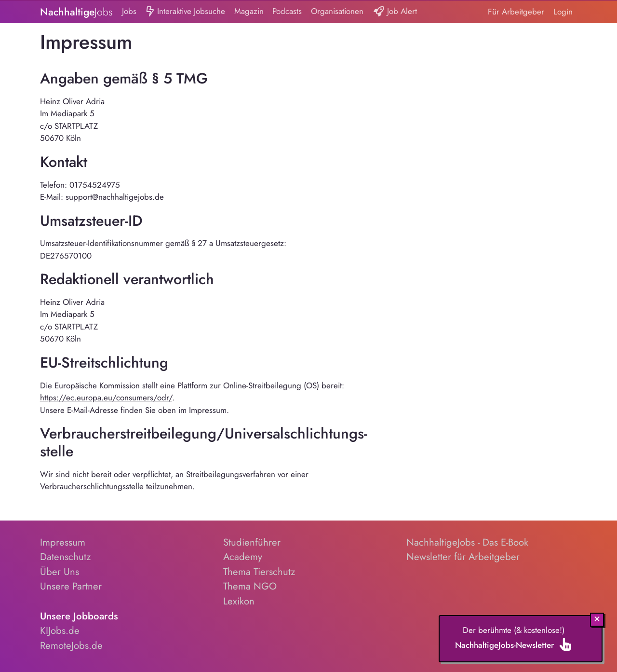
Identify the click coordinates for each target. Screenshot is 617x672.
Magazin (249, 11)
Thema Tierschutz (259, 572)
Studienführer (252, 542)
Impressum (63, 542)
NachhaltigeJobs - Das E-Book (467, 542)
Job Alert (395, 12)
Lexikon (239, 601)
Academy (243, 557)
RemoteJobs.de (71, 645)
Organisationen (337, 11)
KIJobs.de (60, 631)
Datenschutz (65, 557)
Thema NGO (250, 586)
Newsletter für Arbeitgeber (463, 557)
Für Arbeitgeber (516, 12)
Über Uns (60, 572)
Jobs (129, 11)
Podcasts (287, 11)
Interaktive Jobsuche (185, 12)
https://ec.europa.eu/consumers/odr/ (106, 398)
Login (563, 12)
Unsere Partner (71, 586)
